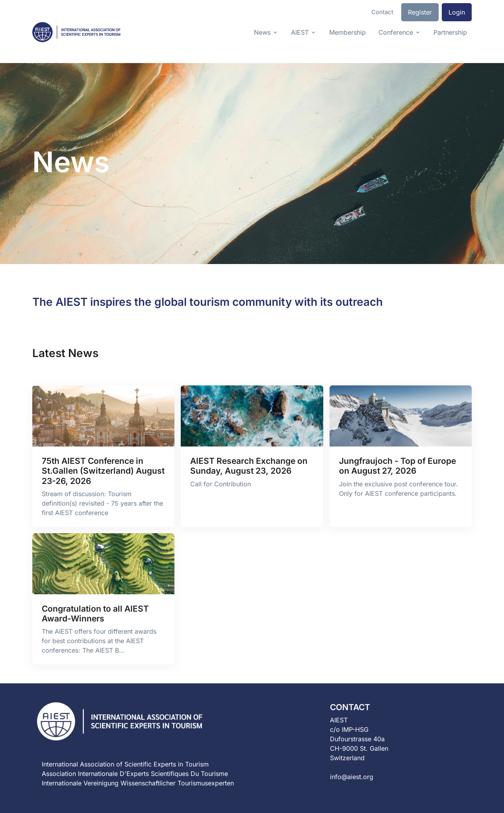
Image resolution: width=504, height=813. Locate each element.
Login (457, 12)
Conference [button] (396, 32)
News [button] (262, 32)
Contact (382, 12)
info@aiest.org (352, 777)
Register (420, 12)
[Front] (76, 32)
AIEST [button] (300, 32)
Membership (347, 32)
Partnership (450, 32)
